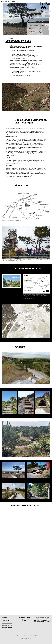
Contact (13, 2)
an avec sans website (26, 638)
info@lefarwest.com (7, 623)
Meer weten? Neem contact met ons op (26, 513)
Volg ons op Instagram (7, 627)
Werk (2, 2)
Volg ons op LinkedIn (7, 626)
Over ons (7, 2)
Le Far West (45, 9)
